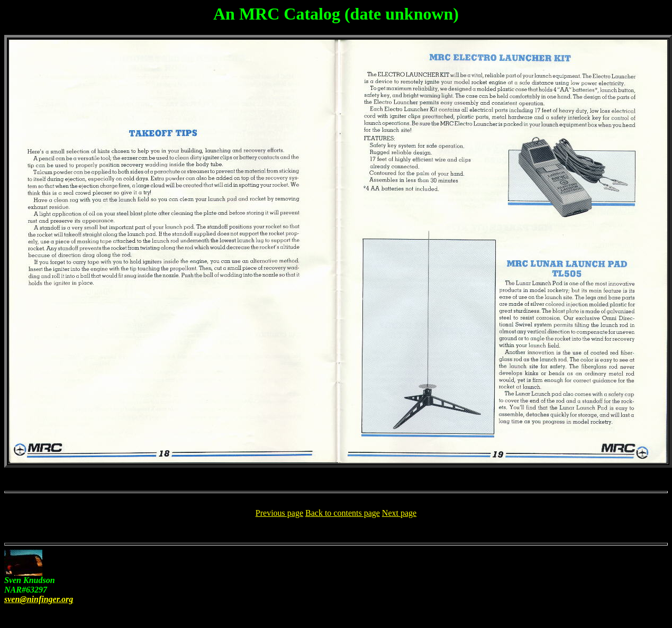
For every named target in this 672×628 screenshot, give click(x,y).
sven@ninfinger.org (39, 599)
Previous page (279, 513)
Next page (399, 513)
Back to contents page (343, 513)
